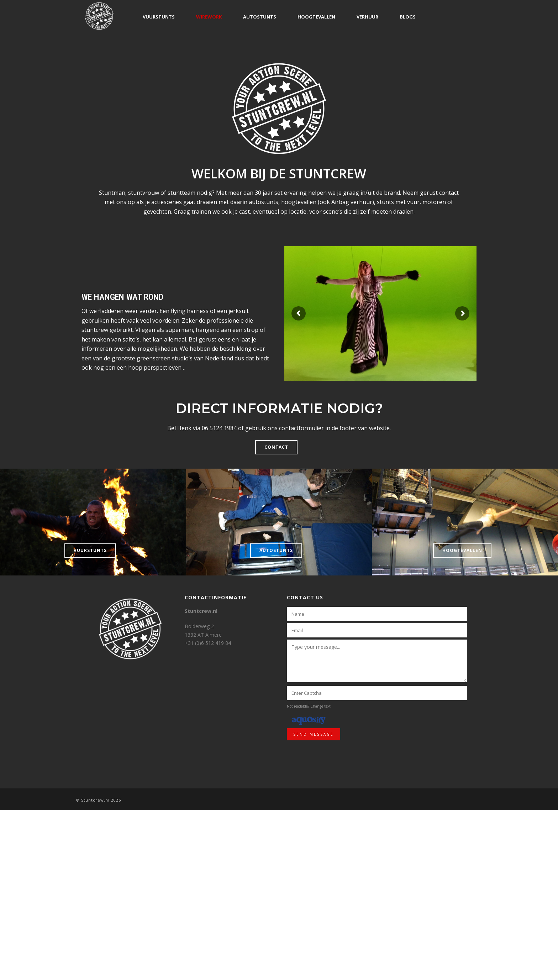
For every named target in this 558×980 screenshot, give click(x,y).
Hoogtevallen (316, 17)
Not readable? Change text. (309, 706)
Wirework (209, 17)
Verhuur (367, 17)
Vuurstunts (159, 17)
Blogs (408, 17)
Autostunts (260, 17)
